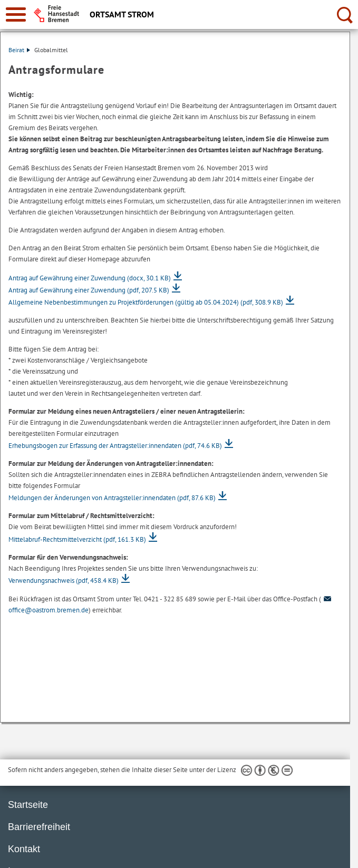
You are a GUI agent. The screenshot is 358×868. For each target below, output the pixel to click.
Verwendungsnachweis (64, 581)
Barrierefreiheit (39, 827)
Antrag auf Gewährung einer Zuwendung (90, 278)
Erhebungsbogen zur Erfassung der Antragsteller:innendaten (115, 446)
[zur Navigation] (16, 14)
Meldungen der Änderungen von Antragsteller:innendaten (112, 498)
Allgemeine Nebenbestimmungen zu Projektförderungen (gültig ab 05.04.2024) (146, 302)
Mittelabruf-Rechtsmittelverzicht (77, 539)
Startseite (28, 805)
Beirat (19, 50)
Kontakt (24, 849)
